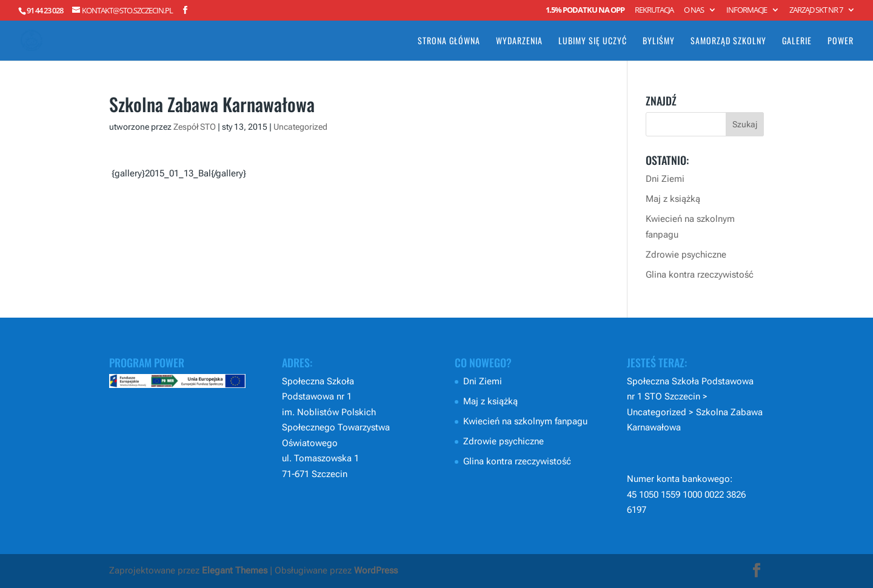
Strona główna (449, 42)
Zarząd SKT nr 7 (816, 11)
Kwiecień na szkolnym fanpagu (525, 421)
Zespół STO (195, 127)
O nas (694, 11)
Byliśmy (659, 42)
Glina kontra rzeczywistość (700, 275)
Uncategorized (300, 127)
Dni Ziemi (665, 179)
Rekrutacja (654, 11)
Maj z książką (673, 199)
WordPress (376, 570)
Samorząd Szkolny (728, 42)
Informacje (747, 11)
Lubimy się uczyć (593, 42)
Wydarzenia (519, 42)
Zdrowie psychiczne (686, 255)
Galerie (797, 42)
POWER (841, 42)
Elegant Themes (235, 570)
